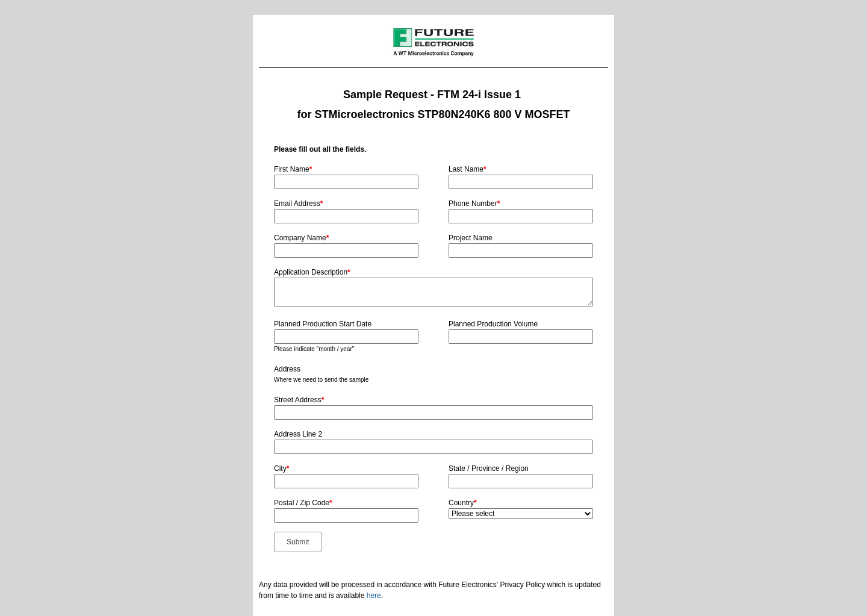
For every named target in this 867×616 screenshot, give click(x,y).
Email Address (298, 204)
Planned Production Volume (493, 324)
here (374, 596)
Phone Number (474, 204)
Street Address (299, 400)
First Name (293, 169)
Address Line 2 (298, 434)
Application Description (312, 272)
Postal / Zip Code (303, 503)
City (281, 468)
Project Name (471, 238)
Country (463, 503)
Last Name (468, 169)
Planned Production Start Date (323, 324)
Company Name (301, 238)
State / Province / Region (489, 468)
